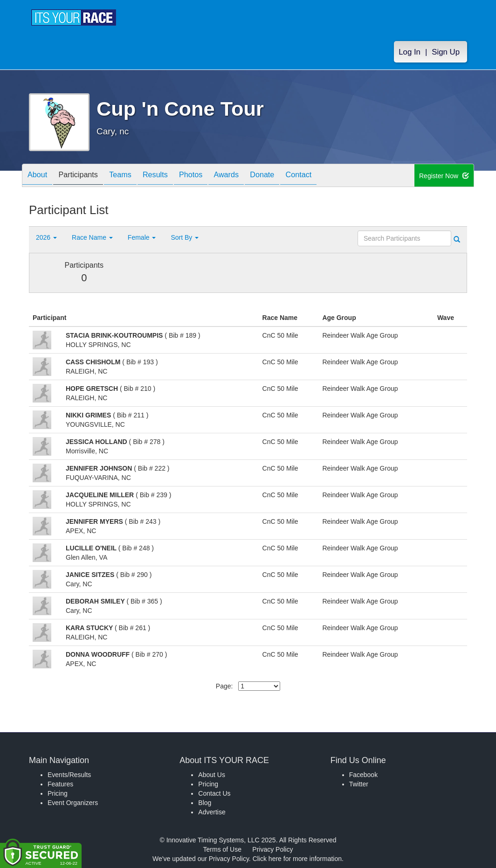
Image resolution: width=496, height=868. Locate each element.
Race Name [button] (92, 237)
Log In (410, 52)
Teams (132, 176)
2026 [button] (46, 237)
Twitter (359, 784)
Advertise (212, 812)
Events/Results (69, 775)
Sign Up (446, 52)
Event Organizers (73, 803)
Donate (292, 176)
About (40, 176)
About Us (212, 775)
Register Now (444, 176)
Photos (212, 176)
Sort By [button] (185, 237)
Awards (252, 176)
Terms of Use (222, 849)
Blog (205, 803)
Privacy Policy (272, 849)
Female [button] (142, 237)
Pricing (58, 793)
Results (172, 176)
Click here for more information (297, 859)
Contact (333, 176)
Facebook (363, 775)
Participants (85, 176)
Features (60, 784)
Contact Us (214, 793)
